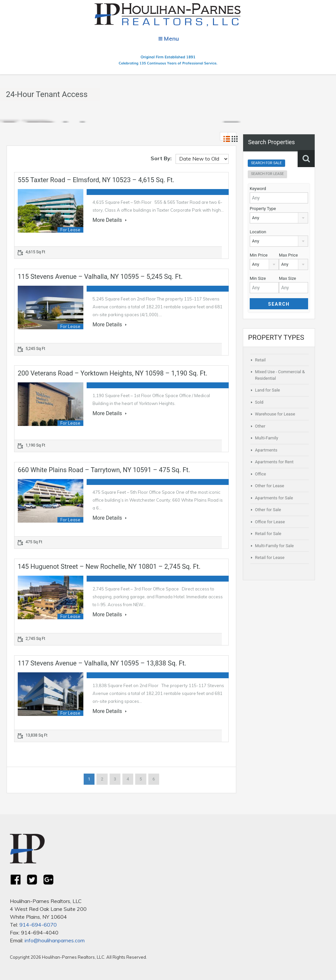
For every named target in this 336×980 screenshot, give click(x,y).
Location (258, 232)
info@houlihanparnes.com (55, 940)
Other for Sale (268, 510)
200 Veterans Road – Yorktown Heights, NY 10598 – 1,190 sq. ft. (113, 373)
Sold (259, 402)
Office (261, 474)
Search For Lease (267, 174)
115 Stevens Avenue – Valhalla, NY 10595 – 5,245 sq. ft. (100, 277)
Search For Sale (266, 163)
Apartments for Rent (274, 462)
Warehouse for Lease (275, 414)
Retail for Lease (270, 557)
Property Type (263, 209)
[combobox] (279, 218)
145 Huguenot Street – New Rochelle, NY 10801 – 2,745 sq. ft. (109, 567)
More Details (110, 220)
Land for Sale (267, 390)
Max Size (287, 278)
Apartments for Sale (274, 498)
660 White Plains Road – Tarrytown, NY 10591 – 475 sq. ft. (104, 470)
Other (260, 426)
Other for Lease (270, 486)
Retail (260, 360)
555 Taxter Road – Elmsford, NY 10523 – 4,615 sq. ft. (96, 180)
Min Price (259, 255)
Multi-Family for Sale (274, 546)
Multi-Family (267, 438)
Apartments (266, 450)
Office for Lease (270, 522)
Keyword (258, 189)
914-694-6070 (38, 925)
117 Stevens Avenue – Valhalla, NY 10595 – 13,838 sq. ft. (102, 663)
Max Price (288, 255)
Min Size (258, 278)
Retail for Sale (268, 534)
